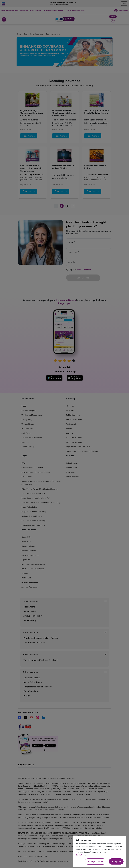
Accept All (116, 861)
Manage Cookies (95, 861)
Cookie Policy (80, 855)
